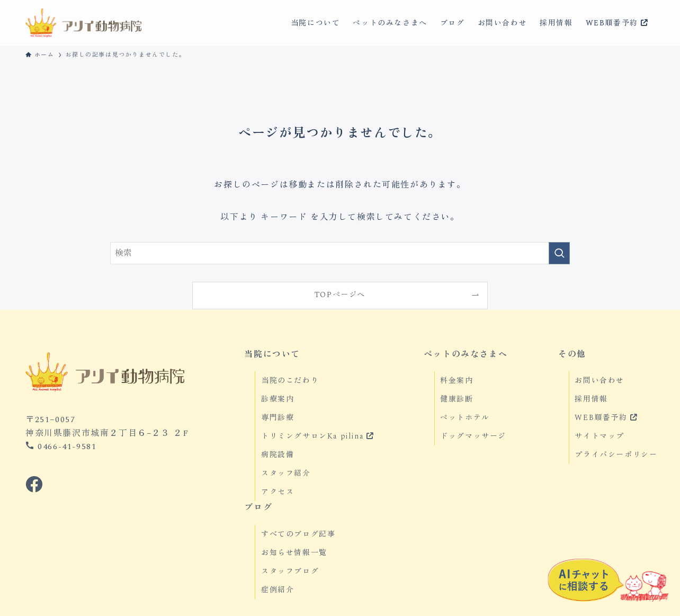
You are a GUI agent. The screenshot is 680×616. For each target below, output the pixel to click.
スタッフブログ (290, 571)
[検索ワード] (340, 253)
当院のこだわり (290, 381)
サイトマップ (600, 436)
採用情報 (591, 399)
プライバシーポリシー (616, 455)
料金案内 (457, 381)
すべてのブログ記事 (298, 534)
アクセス (278, 492)
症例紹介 (278, 590)
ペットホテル (465, 418)
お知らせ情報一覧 (294, 553)
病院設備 (278, 455)
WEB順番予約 (606, 418)
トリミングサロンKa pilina (317, 436)
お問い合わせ (600, 381)
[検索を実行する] (559, 253)
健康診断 (457, 399)
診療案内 (278, 399)
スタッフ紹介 (286, 473)
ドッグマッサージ (473, 436)
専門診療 (278, 418)
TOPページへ (340, 295)
